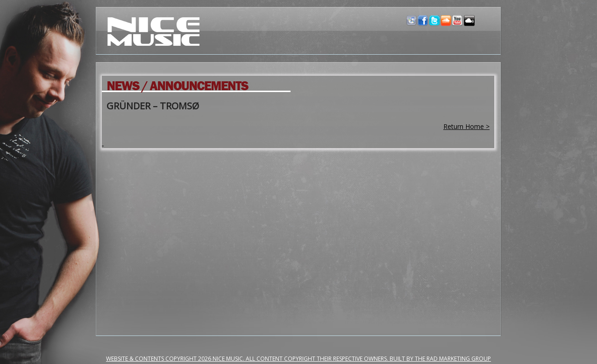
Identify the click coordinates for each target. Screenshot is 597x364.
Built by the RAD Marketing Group (440, 359)
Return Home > (466, 126)
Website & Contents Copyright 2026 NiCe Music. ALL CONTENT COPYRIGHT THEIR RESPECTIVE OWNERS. (248, 359)
